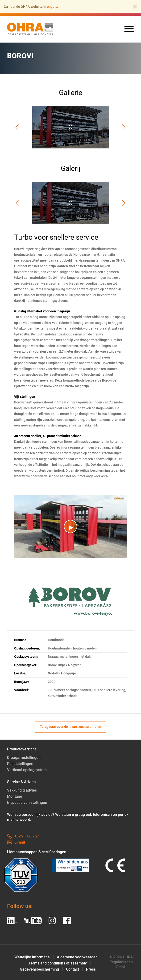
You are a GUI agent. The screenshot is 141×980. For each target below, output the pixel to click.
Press (91, 969)
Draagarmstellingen (24, 758)
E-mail (16, 842)
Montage (15, 796)
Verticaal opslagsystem (27, 770)
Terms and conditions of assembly (58, 963)
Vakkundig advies (22, 790)
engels (52, 7)
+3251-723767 (23, 836)
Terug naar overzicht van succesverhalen (70, 727)
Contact (73, 969)
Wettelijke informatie (32, 957)
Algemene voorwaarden (77, 957)
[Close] (135, 7)
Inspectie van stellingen (27, 803)
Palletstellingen (20, 764)
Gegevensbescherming (39, 969)
